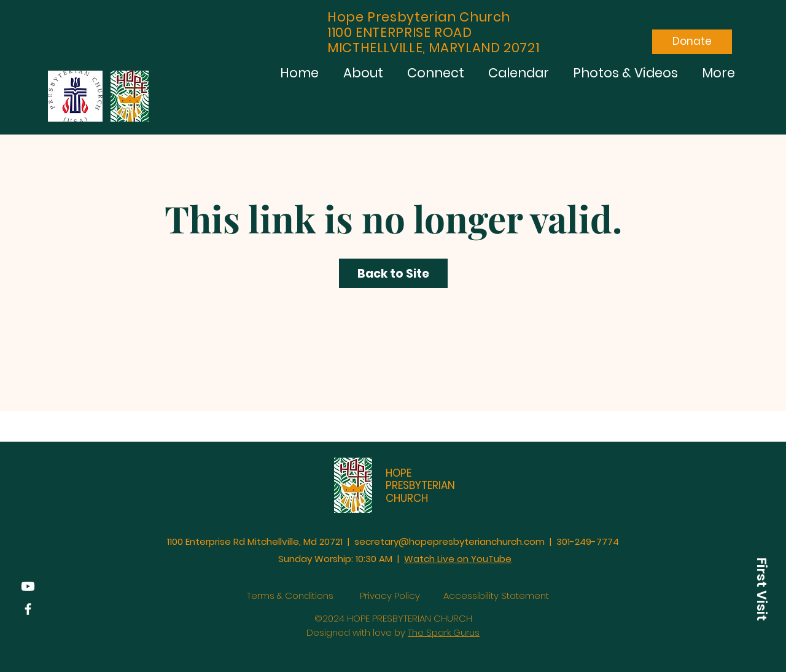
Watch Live (430, 559)
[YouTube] (28, 586)
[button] (761, 589)
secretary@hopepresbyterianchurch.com (449, 541)
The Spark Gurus (444, 632)
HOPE (399, 473)
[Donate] (692, 42)
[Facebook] (28, 609)
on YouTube (484, 559)
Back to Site (393, 274)
